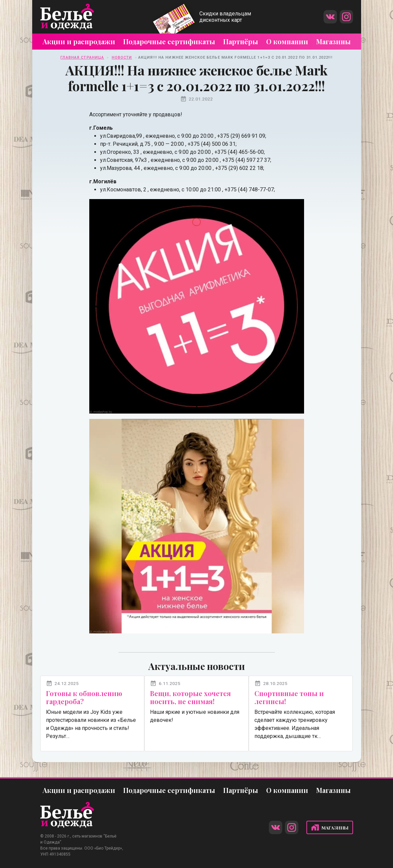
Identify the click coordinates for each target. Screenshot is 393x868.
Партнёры (241, 41)
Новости (122, 57)
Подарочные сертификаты (169, 41)
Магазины (333, 41)
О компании (287, 41)
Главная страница (82, 57)
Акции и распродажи (79, 41)
